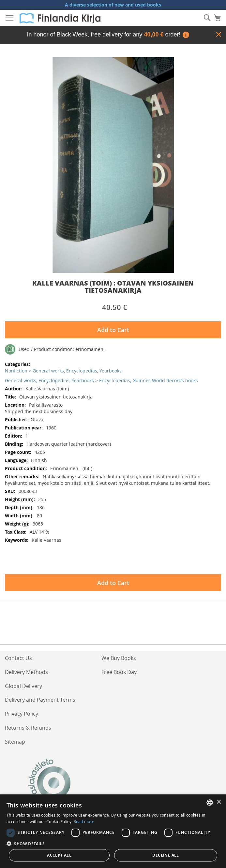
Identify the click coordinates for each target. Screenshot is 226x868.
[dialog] (113, 831)
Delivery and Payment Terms (40, 700)
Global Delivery (23, 686)
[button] (113, 843)
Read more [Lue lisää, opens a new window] (84, 821)
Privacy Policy (22, 714)
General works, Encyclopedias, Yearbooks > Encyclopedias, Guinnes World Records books (101, 380)
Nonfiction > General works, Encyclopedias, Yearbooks (63, 371)
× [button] (219, 802)
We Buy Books (119, 658)
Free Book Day (119, 672)
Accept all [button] (59, 855)
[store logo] (60, 18)
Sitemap (15, 742)
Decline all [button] (166, 855)
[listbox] (210, 803)
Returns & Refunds (28, 728)
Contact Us (18, 658)
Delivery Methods (26, 672)
